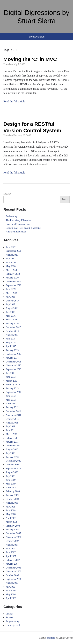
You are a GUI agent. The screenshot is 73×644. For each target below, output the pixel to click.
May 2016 (11, 316)
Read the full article (14, 101)
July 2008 (10, 507)
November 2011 (13, 415)
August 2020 (12, 255)
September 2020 (14, 251)
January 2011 (12, 442)
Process (9, 618)
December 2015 (13, 327)
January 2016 (12, 324)
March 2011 (12, 434)
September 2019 (14, 285)
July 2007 (10, 549)
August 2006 (12, 583)
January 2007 (12, 564)
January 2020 (12, 278)
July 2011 (10, 426)
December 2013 (13, 362)
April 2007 (11, 556)
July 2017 (10, 304)
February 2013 (13, 385)
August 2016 (12, 308)
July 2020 (10, 259)
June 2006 (11, 591)
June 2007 (11, 552)
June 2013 (11, 377)
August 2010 (12, 449)
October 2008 (12, 499)
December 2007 (13, 533)
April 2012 (11, 404)
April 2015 (11, 346)
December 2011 (13, 411)
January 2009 (12, 495)
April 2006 (11, 598)
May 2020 (11, 266)
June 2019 (11, 289)
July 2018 (10, 297)
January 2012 (12, 407)
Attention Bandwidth (16, 232)
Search (7, 194)
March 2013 (12, 381)
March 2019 (12, 293)
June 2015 (11, 339)
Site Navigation (36, 37)
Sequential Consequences (18, 224)
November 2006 (14, 571)
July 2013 (10, 373)
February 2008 (13, 526)
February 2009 (13, 491)
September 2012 (14, 392)
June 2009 (11, 480)
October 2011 (12, 419)
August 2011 (12, 423)
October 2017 (12, 301)
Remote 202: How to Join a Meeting (23, 228)
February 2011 (13, 438)
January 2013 (12, 388)
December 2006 (13, 568)
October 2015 (12, 331)
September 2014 (14, 354)
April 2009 (11, 488)
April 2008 (11, 518)
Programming (12, 621)
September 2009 (14, 469)
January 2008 (12, 530)
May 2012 (11, 400)
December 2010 (13, 446)
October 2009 (12, 465)
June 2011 (11, 430)
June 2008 (11, 510)
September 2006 (14, 579)
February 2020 (13, 274)
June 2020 (11, 263)
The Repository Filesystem (19, 220)
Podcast (10, 614)
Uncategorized (13, 625)
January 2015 (12, 350)
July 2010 (10, 453)
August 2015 (12, 335)
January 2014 (12, 358)
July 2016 (10, 312)
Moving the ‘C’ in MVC (30, 59)
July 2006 (10, 587)
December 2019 (13, 282)
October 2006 (12, 575)
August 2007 (12, 545)
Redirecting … (13, 216)
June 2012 (11, 396)
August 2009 (12, 472)
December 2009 (13, 461)
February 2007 (13, 560)
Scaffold (51, 638)
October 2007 (12, 541)
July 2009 (10, 476)
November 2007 (14, 537)
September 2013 (14, 369)
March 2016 (12, 320)
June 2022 (11, 247)
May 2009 (11, 484)
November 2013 (14, 365)
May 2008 (11, 514)
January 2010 (12, 457)
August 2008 (12, 503)
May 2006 (11, 594)
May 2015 (11, 343)
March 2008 (12, 522)
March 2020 (12, 270)
